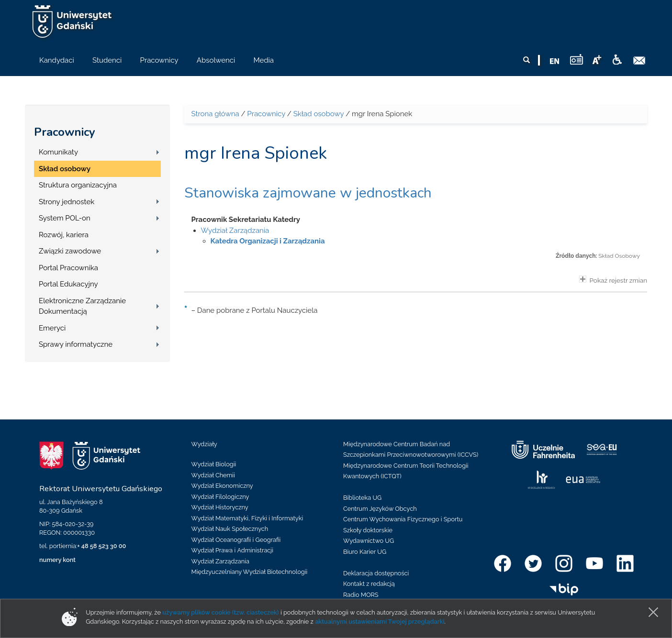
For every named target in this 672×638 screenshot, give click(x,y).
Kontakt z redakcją (369, 584)
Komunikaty (58, 152)
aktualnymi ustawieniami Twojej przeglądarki (380, 621)
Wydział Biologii (214, 464)
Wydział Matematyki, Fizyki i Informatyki (247, 518)
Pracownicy (65, 132)
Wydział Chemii (213, 475)
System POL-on (65, 218)
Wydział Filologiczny (220, 497)
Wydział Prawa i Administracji (233, 550)
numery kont (57, 560)
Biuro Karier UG (365, 552)
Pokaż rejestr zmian (613, 280)
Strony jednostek (67, 202)
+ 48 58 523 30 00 (101, 546)
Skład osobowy (65, 169)
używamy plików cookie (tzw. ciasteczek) (221, 612)
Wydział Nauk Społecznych (230, 529)
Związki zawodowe (70, 251)
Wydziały (204, 444)
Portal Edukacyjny (68, 284)
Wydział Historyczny (220, 507)
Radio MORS (361, 595)
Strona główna (215, 114)
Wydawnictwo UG (369, 541)
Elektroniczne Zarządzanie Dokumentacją (82, 306)
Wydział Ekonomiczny (222, 486)
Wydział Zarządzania (235, 231)
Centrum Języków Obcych (380, 509)
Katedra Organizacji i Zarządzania (268, 241)
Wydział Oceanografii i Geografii (236, 540)
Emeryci (52, 328)
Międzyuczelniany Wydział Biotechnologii (250, 572)
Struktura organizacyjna (78, 185)
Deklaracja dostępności (376, 573)
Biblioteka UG (362, 498)
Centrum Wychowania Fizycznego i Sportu (403, 519)
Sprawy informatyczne (76, 344)
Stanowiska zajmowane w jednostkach (308, 193)
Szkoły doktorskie (368, 530)
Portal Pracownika (68, 268)
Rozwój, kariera (64, 235)
